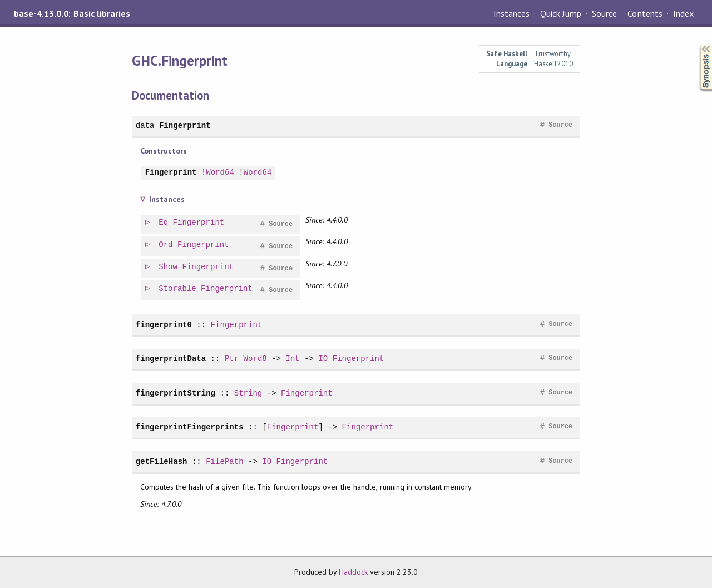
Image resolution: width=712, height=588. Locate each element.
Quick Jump (561, 13)
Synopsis (697, 45)
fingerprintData (171, 359)
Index (683, 13)
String (248, 393)
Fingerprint (185, 125)
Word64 (220, 173)
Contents (645, 13)
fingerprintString (175, 393)
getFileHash (162, 461)
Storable (178, 289)
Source (604, 13)
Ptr (232, 359)
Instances (511, 13)
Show (169, 267)
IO (323, 359)
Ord (166, 245)
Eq (164, 223)
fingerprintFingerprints (190, 427)
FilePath (224, 461)
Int (292, 359)
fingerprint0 (164, 325)
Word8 (255, 359)
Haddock (353, 572)
